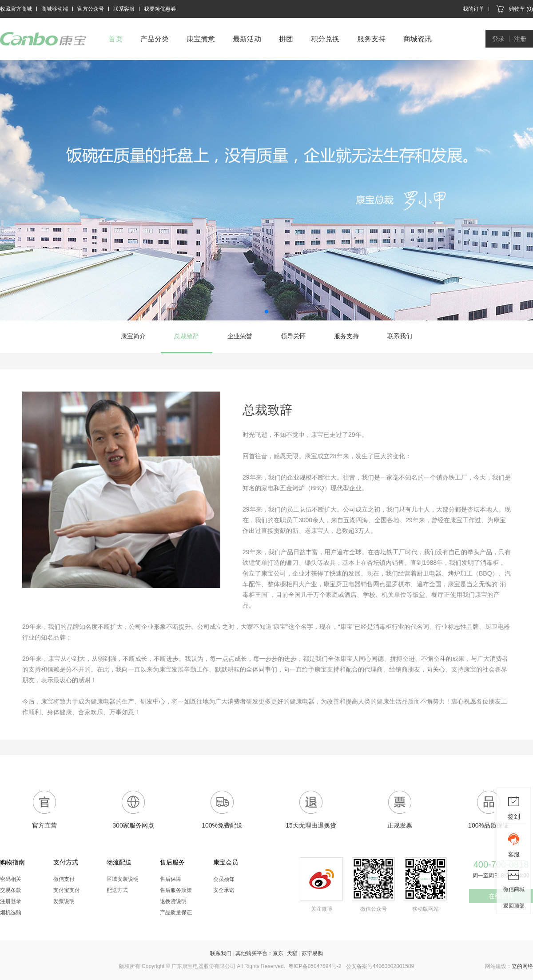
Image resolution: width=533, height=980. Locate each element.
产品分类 (155, 39)
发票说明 (64, 901)
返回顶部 (514, 906)
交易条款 (11, 890)
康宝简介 (133, 336)
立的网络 (522, 966)
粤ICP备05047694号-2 (315, 966)
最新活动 (247, 39)
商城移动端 (55, 9)
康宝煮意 (201, 39)
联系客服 (124, 9)
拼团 (286, 39)
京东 (278, 953)
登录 (498, 39)
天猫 (292, 953)
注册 (520, 39)
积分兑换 (325, 39)
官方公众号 (91, 9)
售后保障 (171, 879)
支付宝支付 (67, 890)
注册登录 (11, 901)
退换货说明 (173, 901)
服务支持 (371, 39)
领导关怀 (293, 336)
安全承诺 (224, 890)
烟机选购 (11, 912)
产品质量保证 (176, 912)
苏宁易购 (312, 953)
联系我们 (400, 336)
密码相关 (11, 879)
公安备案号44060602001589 (380, 966)
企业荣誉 (240, 336)
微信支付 (64, 879)
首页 (115, 39)
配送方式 (117, 890)
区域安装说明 (123, 879)
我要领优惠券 (160, 9)
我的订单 (473, 9)
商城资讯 (418, 39)
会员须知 (224, 879)
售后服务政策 (176, 890)
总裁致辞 (187, 336)
